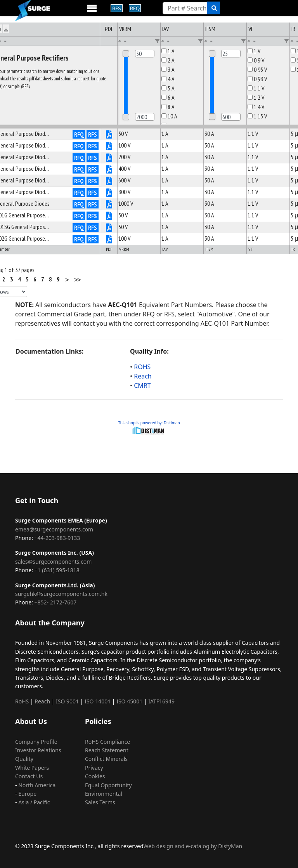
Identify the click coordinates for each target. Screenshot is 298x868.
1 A (168, 51)
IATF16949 (161, 701)
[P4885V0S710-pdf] (109, 217)
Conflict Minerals (106, 759)
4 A (168, 79)
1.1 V (256, 88)
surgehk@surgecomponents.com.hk (61, 594)
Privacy (94, 768)
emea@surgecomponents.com (54, 529)
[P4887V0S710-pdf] (109, 240)
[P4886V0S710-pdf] (109, 228)
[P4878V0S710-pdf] (109, 135)
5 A (168, 88)
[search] (214, 8)
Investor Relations (38, 750)
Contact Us (29, 776)
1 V (254, 51)
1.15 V (257, 116)
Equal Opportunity (108, 785)
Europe (27, 794)
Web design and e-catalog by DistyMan (193, 846)
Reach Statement (107, 750)
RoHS (22, 701)
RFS (93, 134)
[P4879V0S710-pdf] (109, 147)
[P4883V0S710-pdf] (109, 193)
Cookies (95, 776)
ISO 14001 (98, 701)
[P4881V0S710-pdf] (109, 170)
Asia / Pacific (34, 802)
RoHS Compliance (107, 742)
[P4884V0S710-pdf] (109, 205)
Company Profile (36, 742)
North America (37, 785)
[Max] (145, 117)
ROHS (142, 367)
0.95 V (257, 69)
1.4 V (256, 107)
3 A (168, 69)
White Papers (32, 768)
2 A (168, 60)
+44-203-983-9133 (57, 538)
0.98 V (257, 79)
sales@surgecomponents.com (53, 562)
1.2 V (256, 97)
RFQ (79, 134)
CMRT (142, 385)
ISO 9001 (67, 701)
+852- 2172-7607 (56, 602)
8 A (168, 107)
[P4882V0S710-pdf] (109, 182)
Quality (24, 759)
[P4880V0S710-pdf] (109, 158)
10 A (169, 116)
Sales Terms (100, 802)
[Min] (145, 54)
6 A (168, 97)
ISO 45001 (129, 701)
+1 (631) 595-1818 (57, 570)
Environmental (104, 794)
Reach (143, 376)
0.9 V (256, 60)
